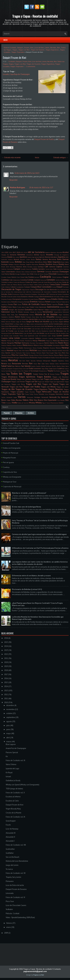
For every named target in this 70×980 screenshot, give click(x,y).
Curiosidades (47, 287)
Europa (27, 302)
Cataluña (60, 269)
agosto (9, 721)
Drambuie (66, 294)
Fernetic (53, 302)
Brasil (67, 264)
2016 (11, 252)
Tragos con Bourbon (61, 377)
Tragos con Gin (31, 382)
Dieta (10, 294)
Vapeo (15, 397)
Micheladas (48, 345)
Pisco (26, 355)
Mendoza (19, 345)
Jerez (3, 322)
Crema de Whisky (44, 285)
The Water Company (60, 371)
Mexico (30, 345)
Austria (10, 259)
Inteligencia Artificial (15, 319)
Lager (21, 324)
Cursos (54, 287)
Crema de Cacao (31, 282)
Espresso (49, 299)
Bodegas (5, 264)
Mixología (9, 348)
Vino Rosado (61, 400)
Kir (7, 756)
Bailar (33, 259)
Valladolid (9, 397)
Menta (25, 345)
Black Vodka (65, 262)
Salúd (9, 366)
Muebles (40, 348)
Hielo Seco (14, 315)
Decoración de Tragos (11, 289)
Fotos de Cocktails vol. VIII (16, 845)
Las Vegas (27, 324)
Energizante (17, 299)
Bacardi (16, 259)
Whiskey (32, 403)
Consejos (51, 280)
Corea (67, 280)
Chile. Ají (37, 274)
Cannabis (42, 269)
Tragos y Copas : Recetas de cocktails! (35, 16)
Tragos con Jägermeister (57, 382)
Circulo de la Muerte (14, 813)
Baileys (39, 259)
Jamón (57, 319)
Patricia (39, 353)
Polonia (66, 355)
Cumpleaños (20, 287)
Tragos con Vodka (32, 387)
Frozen (27, 48)
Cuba (3, 287)
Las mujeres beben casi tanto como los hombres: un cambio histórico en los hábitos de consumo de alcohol (40, 563)
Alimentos (21, 255)
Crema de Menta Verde (30, 285)
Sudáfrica (61, 368)
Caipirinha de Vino (10, 472)
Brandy (61, 264)
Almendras (30, 255)
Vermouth (45, 397)
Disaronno (28, 294)
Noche (27, 351)
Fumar (32, 307)
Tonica (41, 374)
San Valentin (26, 366)
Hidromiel (66, 312)
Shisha (54, 366)
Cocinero (37, 277)
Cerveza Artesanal (52, 272)
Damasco (66, 287)
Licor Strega (52, 336)
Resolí (9, 364)
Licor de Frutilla (7, 331)
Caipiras (59, 267)
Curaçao (27, 287)
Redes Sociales (31, 361)
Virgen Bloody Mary (13, 809)
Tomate (35, 374)
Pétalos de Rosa (6, 355)
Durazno (24, 297)
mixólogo (15, 348)
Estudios (15, 302)
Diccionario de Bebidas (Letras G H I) (27, 589)
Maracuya (56, 341)
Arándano (54, 257)
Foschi (8, 825)
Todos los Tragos (21, 374)
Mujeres (46, 348)
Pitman (36, 355)
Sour (47, 368)
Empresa (4, 299)
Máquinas (49, 341)
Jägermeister (50, 319)
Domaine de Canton (56, 294)
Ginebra (5, 309)
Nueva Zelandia (43, 351)
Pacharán (19, 353)
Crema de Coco (57, 282)
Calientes (66, 267)
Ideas (37, 317)
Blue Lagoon (11, 744)
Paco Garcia (26, 353)
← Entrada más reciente (11, 158)
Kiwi (32, 48)
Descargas (39, 289)
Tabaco (26, 371)
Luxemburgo (58, 338)
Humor (23, 317)
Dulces (19, 297)
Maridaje (18, 343)
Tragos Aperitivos (27, 377)
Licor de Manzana (56, 331)
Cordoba (62, 280)
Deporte (32, 290)
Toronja (52, 374)
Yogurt (44, 403)
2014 (3, 252)
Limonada (10, 893)
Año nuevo (16, 257)
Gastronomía (53, 307)
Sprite (55, 369)
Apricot (37, 257)
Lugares (51, 338)
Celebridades (10, 272)
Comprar (37, 280)
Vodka (15, 403)
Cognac (66, 277)
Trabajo (57, 374)
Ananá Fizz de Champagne (16, 748)
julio (8, 725)
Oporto (8, 353)
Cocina (31, 277)
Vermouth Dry (55, 397)
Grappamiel (65, 310)
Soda (31, 368)
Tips (8, 374)
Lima (11, 338)
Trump (36, 394)
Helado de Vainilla (36, 312)
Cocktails (13, 48)
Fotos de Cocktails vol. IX (15, 817)
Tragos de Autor (63, 387)
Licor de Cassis (11, 329)
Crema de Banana (19, 282)
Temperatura (43, 371)
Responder (14, 180)
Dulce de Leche (12, 297)
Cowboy (6, 467)
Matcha (4, 345)
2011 (6, 698)
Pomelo (4, 357)
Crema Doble (55, 285)
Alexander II (10, 837)
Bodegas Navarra (14, 264)
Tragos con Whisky (48, 387)
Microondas (56, 345)
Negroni (16, 351)
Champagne (64, 272)
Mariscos (32, 343)
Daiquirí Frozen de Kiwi (14, 58)
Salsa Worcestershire (62, 364)
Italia (36, 319)
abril (8, 738)
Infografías (51, 317)
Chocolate (53, 274)
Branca (55, 264)
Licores (59, 336)
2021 (6, 658)
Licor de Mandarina (42, 331)
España (42, 299)
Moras (35, 348)
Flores (19, 304)
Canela (35, 269)
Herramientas (48, 312)
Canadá (23, 269)
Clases (9, 277)
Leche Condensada (56, 324)
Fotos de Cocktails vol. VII (16, 873)
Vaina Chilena (11, 764)
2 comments (31, 66)
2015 (7, 252)
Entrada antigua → (61, 158)
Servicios (48, 366)
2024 (26, 252)
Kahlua (66, 322)
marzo (9, 742)
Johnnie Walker (10, 322)
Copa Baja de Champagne (20, 74)
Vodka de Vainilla (23, 403)
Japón (61, 319)
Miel (67, 345)
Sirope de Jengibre (7, 369)
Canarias (29, 269)
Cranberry (10, 282)
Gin (67, 307)
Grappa (59, 310)
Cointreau (5, 280)
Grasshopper (11, 821)
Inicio (5, 40)
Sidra (67, 366)
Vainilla (66, 394)
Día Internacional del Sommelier (40, 292)
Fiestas (10, 304)
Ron (59, 48)
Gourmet (21, 310)
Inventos (25, 319)
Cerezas (27, 272)
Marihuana (25, 343)
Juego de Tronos (21, 322)
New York (22, 351)
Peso (67, 353)
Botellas (42, 264)
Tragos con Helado (43, 382)
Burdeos (30, 267)
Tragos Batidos (44, 377)
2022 (6, 654)
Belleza (32, 262)
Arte (67, 257)
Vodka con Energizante (12, 448)
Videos (26, 400)
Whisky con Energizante (12, 477)
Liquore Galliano (35, 338)
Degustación (26, 290)
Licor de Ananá (36, 326)
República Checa (63, 361)
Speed (51, 369)
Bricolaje (13, 267)
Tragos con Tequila (50, 384)
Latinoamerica (39, 324)
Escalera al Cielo (12, 801)
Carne (47, 269)
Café (46, 267)
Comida (30, 280)
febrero (9, 923)
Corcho (58, 280)
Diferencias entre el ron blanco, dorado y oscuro (31, 576)
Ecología (37, 297)
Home (6, 48)
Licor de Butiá (58, 326)
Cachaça (41, 267)
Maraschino (64, 341)
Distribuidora (42, 294)
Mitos (3, 348)
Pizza (41, 355)
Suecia (67, 369)
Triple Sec (20, 394)
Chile (32, 274)
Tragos (15, 50)
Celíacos (18, 272)
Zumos (61, 403)
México (36, 345)
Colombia (24, 280)
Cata (55, 269)
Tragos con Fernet (18, 382)
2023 (22, 252)
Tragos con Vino (16, 387)
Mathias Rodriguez (17, 188)
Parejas (33, 353)
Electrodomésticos (47, 297)
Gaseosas (43, 307)
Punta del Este (60, 358)
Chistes (46, 274)
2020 (6, 662)
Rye (39, 364)
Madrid (4, 341)
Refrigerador (47, 361)
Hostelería (5, 317)
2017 (14, 252)
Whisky (39, 403)
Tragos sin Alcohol (61, 392)
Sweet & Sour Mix (18, 371)
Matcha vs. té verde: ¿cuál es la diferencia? (29, 493)
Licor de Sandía (60, 333)
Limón (47, 48)
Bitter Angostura (54, 262)
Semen (43, 366)
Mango (35, 341)
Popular (7, 413)
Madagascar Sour (10, 482)
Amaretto (50, 255)
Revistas (25, 364)
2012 (6, 695)
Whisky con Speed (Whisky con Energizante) (23, 785)
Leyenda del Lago (12, 769)
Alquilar (43, 255)
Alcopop (4, 255)
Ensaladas (25, 299)
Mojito (21, 348)
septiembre (11, 717)
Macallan (66, 338)
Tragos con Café (38, 379)
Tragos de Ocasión (38, 50)
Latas (32, 324)
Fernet (48, 302)
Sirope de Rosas (18, 369)
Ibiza (34, 317)
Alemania (13, 255)
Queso (67, 358)
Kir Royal (9, 773)
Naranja (65, 348)
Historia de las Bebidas (46, 314)
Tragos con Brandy (9, 379)
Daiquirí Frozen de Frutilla (44, 139)
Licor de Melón (28, 333)
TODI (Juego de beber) (14, 789)
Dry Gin (4, 297)
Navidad (10, 350)
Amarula (4, 257)
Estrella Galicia (6, 302)
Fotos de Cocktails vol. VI (15, 897)
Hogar (60, 315)
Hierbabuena (24, 315)
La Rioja (16, 324)
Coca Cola (24, 277)
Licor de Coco (36, 329)
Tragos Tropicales (18, 52)
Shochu (59, 366)
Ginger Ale (13, 310)
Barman (66, 259)
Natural (4, 351)
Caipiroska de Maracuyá (12, 487)
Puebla (53, 358)
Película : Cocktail (13, 913)
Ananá (10, 257)
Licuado (6, 74)
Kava (3, 324)
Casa (51, 269)
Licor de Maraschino (16, 333)
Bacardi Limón (25, 259)
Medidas (9, 345)
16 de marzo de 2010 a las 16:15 (27, 173)
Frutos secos (21, 307)
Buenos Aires (22, 267)
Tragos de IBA (8, 389)
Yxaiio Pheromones (52, 403)
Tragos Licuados (17, 392)
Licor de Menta (39, 333)
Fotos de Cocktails (31, 304)
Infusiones (58, 317)
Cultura (13, 287)
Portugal (17, 358)
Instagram (5, 319)
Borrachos (35, 264)
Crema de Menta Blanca (14, 285)
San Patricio (16, 366)
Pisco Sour (10, 901)
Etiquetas (21, 302)
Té (29, 371)
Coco (54, 277)
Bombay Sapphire (26, 264)
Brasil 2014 (5, 267)
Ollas (3, 353)
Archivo (31, 413)
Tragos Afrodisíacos (9, 377)
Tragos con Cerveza (52, 379)
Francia (43, 304)
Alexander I (10, 841)
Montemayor (28, 348)
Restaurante (17, 364)
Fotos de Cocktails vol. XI (15, 760)
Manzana (42, 341)
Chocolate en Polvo (63, 274)
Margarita (10, 343)
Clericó (14, 277)
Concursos (43, 280)
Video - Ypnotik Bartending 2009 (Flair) (20, 917)
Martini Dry (54, 343)
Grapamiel (53, 310)
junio (8, 729)
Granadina (29, 310)
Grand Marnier (38, 310)
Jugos (61, 322)
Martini (47, 343)
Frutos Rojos (12, 307)
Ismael (8, 777)
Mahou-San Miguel (13, 341)
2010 (6, 702)
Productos (34, 357)
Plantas (51, 355)
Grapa (47, 310)
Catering (66, 269)
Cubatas (7, 287)
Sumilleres (9, 371)
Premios (27, 358)
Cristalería (65, 285)
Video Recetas (17, 400)
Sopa (43, 369)
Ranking (4, 361)
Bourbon (49, 264)
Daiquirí (20, 48)
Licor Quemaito (29, 336)
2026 (6, 638)
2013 (6, 691)
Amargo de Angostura (61, 255)
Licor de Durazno (62, 329)
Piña (13, 355)
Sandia (33, 366)
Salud (4, 366)
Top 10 (47, 374)
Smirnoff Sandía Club (11, 443)
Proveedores (47, 358)
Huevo (17, 317)
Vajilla (3, 397)
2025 (6, 642)
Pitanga (31, 355)
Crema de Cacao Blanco (45, 282)
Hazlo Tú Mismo (17, 312)
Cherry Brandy (9, 274)
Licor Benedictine (12, 326)
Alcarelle (59, 252)
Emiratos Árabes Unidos (61, 297)
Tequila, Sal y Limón (13, 877)
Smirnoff (26, 369)
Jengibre (66, 319)
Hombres (66, 315)
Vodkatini (9, 909)
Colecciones (16, 280)
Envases (31, 299)
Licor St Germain (41, 336)
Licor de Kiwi (39, 48)
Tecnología (34, 371)
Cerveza (41, 271)
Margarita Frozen (9, 458)
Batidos (12, 262)
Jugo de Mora (54, 322)
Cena (23, 272)
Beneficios (39, 262)
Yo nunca (9, 869)
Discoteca (34, 294)
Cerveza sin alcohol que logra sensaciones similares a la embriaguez (39, 534)
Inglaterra (65, 317)
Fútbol (37, 307)
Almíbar (37, 255)
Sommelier (37, 368)
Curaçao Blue (36, 287)
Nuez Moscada (53, 351)
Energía (10, 299)
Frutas (66, 304)
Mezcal (41, 345)
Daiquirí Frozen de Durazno (16, 889)
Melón (14, 345)
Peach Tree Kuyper (48, 353)
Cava (3, 272)
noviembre (10, 709)
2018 (18, 252)
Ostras (13, 353)
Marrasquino (40, 343)
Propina (40, 358)
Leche (46, 324)
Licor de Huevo (19, 331)
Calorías (4, 269)
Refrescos (39, 361)
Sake (43, 364)
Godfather (10, 853)
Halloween (6, 312)
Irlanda (31, 319)
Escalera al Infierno (13, 797)
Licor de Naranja (50, 333)
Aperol (30, 257)
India (44, 317)
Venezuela (30, 397)
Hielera (4, 315)
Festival (58, 302)
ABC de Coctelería (36, 252)
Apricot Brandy (45, 257)
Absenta (47, 252)
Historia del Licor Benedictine (17, 861)
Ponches (10, 357)
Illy (41, 317)
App (33, 257)
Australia (4, 259)
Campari (17, 269)
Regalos (54, 361)
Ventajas (37, 397)
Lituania (45, 338)
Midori (63, 345)
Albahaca (53, 252)
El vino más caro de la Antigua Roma (26, 507)
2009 (6, 933)
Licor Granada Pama (16, 336)
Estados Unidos (57, 299)
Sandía (38, 366)
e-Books (31, 297)
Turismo (41, 394)
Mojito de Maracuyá (11, 453)
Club (18, 277)
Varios (22, 397)
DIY (48, 294)
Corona (4, 282)
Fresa (49, 304)
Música (58, 348)
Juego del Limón (12, 865)
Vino (31, 400)
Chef (3, 274)
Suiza (3, 371)
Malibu (22, 341)
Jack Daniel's (42, 319)
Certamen (33, 272)
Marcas (4, 343)
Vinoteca (9, 403)
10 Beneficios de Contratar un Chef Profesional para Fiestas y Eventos (40, 548)
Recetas (53, 48)
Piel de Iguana (8, 462)
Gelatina (63, 307)
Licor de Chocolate (24, 329)
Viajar (9, 400)
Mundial (52, 348)
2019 (6, 666)
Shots (63, 366)
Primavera (10, 881)
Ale (8, 255)
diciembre (10, 705)
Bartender (5, 262)
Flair (15, 304)
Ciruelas (4, 277)
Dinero (22, 294)
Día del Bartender (50, 289)
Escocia (36, 299)
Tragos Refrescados (44, 392)
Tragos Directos (56, 389)
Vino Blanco (39, 400)
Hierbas (32, 315)
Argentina (61, 257)
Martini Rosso (63, 343)
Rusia (35, 364)
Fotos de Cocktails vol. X (15, 793)
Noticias (33, 350)
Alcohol (66, 252)
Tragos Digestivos (52, 50)
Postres (22, 358)
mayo (9, 733)
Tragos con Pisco (18, 384)
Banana (45, 259)
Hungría (29, 317)
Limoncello (24, 338)
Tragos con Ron (24, 50)
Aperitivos (23, 257)
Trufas (31, 394)
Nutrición (66, 351)
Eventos (34, 302)
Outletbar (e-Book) (13, 781)
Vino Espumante (50, 400)
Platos (61, 355)
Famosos (42, 302)
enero (9, 927)
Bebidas (18, 262)
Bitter (45, 262)
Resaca (4, 364)
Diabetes (54, 292)
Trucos (27, 394)
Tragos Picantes (30, 392)
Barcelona (53, 259)
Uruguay (52, 394)
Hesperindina (58, 312)
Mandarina (29, 341)
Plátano (56, 355)
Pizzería (46, 355)
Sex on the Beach (12, 857)
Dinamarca (16, 294)
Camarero (10, 269)
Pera (60, 353)
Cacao (35, 267)
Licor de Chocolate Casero (16, 905)
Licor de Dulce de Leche (48, 329)
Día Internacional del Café (20, 292)
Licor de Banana (47, 326)
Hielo (8, 315)
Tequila (50, 371)
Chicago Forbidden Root (22, 274)
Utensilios (59, 394)
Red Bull (22, 361)
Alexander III (11, 833)
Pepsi (56, 353)
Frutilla (4, 307)
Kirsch (7, 324)
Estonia (66, 299)
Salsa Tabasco (50, 364)
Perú (64, 353)
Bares (59, 259)
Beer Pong (26, 262)
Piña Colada (19, 355)
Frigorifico (55, 304)
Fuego (27, 307)
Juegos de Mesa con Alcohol (38, 322)
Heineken (26, 312)
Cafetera (52, 267)
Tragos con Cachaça (24, 379)
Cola (11, 280)
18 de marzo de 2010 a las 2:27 (41, 188)
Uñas (46, 394)
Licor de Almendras (25, 326)
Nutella (60, 351)
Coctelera (59, 277)
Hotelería (11, 317)
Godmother (10, 849)
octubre (9, 713)
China (41, 274)
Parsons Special (12, 752)
